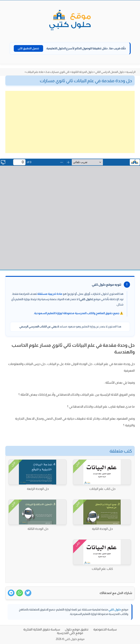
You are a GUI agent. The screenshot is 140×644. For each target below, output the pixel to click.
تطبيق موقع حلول (77, 629)
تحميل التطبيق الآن (28, 48)
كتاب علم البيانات (102, 569)
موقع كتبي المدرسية (70, 633)
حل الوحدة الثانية (102, 529)
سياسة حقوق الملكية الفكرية (42, 629)
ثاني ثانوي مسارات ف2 (57, 72)
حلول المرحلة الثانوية (82, 72)
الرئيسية (131, 72)
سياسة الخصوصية (105, 629)
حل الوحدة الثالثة (38, 529)
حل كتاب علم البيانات (102, 489)
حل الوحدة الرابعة (38, 489)
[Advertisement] (70, 122)
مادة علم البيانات (35, 72)
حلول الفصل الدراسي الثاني (110, 72)
